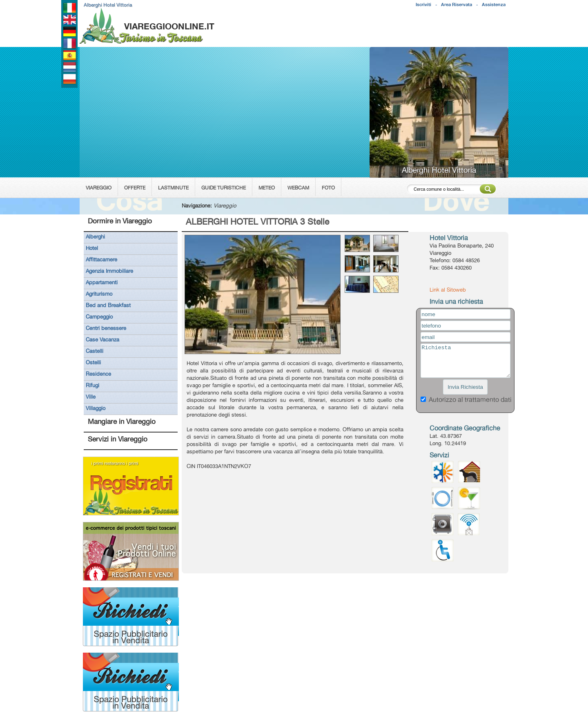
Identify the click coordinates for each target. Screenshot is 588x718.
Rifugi (92, 385)
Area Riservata (457, 5)
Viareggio (225, 205)
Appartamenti (102, 282)
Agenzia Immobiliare (109, 271)
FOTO (328, 188)
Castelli (95, 351)
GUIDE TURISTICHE (224, 188)
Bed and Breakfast (108, 305)
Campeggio (99, 317)
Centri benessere (106, 328)
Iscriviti (423, 5)
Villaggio (96, 408)
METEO (267, 188)
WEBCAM (298, 188)
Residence (98, 374)
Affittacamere (101, 259)
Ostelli (93, 362)
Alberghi (95, 236)
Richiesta (465, 361)
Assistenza (494, 5)
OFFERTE (135, 188)
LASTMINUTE (173, 188)
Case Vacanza (102, 339)
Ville (91, 397)
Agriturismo (99, 294)
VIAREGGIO (99, 188)
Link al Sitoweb (448, 290)
